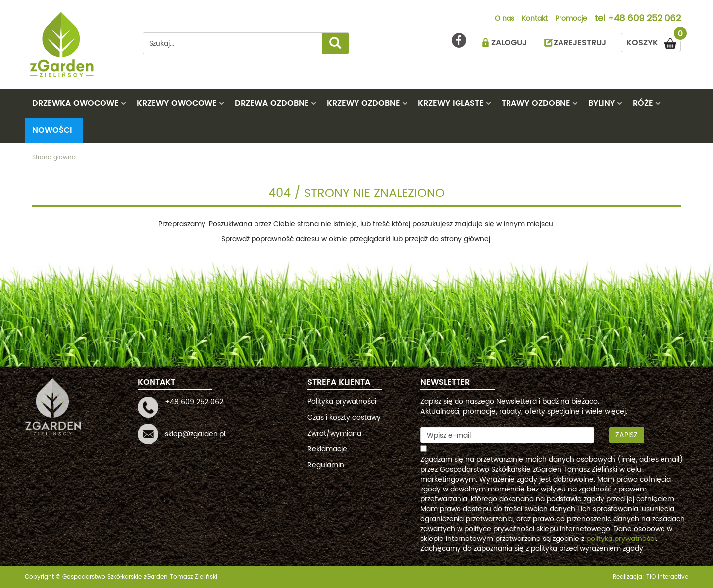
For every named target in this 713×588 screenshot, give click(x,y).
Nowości (52, 130)
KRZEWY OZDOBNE (363, 103)
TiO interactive (667, 577)
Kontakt (535, 19)
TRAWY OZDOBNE (536, 103)
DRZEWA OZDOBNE (272, 103)
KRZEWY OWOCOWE (177, 103)
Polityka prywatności (342, 402)
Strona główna (54, 158)
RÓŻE (643, 103)
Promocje (571, 19)
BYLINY (602, 103)
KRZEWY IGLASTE (451, 103)
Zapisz (627, 435)
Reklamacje (327, 449)
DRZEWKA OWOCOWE (76, 103)
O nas (505, 19)
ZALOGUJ (509, 43)
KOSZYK (654, 41)
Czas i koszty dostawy (344, 417)
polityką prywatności (621, 539)
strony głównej (465, 239)
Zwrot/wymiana (334, 433)
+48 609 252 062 (644, 19)
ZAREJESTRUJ (580, 43)
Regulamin (326, 465)
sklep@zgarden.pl (195, 434)
